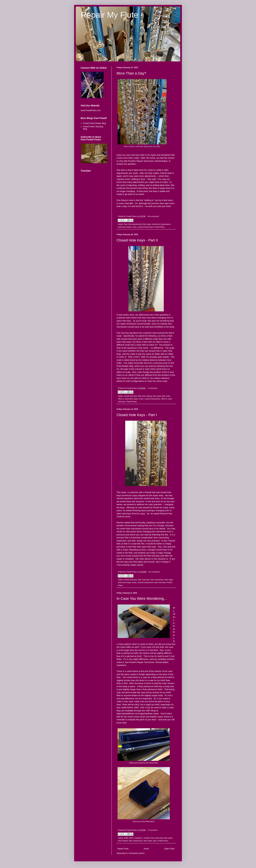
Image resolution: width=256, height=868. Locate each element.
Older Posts (169, 849)
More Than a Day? (131, 73)
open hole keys (160, 582)
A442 (131, 838)
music (134, 227)
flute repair (147, 224)
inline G (121, 399)
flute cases (168, 838)
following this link (165, 366)
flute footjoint (123, 841)
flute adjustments (135, 224)
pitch (155, 841)
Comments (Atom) (136, 853)
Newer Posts (123, 849)
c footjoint (146, 838)
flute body (159, 838)
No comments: (153, 216)
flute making (147, 396)
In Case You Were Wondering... (142, 599)
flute (126, 224)
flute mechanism (157, 580)
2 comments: (153, 388)
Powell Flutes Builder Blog (94, 123)
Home (146, 849)
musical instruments (145, 227)
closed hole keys (131, 396)
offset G (164, 399)
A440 (126, 838)
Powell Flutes (159, 227)
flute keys (146, 580)
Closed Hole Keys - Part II (137, 240)
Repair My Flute (109, 15)
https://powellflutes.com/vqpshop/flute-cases (138, 714)
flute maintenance (136, 841)
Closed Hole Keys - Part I (137, 415)
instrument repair (124, 227)
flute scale (166, 396)
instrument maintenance (161, 224)
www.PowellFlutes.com (91, 110)
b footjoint (138, 838)
